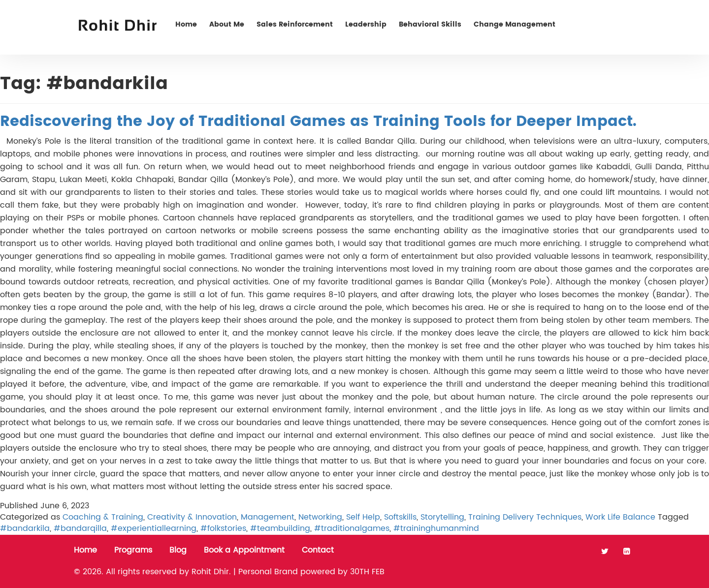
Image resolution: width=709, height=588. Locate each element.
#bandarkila (25, 528)
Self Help (363, 517)
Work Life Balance (620, 517)
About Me (227, 24)
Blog (178, 550)
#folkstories (223, 528)
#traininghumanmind (436, 528)
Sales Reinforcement (295, 24)
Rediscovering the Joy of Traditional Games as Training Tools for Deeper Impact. (318, 122)
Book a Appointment (244, 550)
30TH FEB (367, 572)
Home (186, 24)
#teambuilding (280, 528)
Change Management (515, 24)
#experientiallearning (154, 528)
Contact (605, 24)
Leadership (366, 24)
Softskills (400, 517)
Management (268, 517)
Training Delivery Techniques (525, 517)
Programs (133, 550)
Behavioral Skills (430, 24)
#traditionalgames (352, 528)
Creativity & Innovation (192, 517)
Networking (320, 517)
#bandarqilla (80, 528)
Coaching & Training (103, 517)
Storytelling (442, 517)
